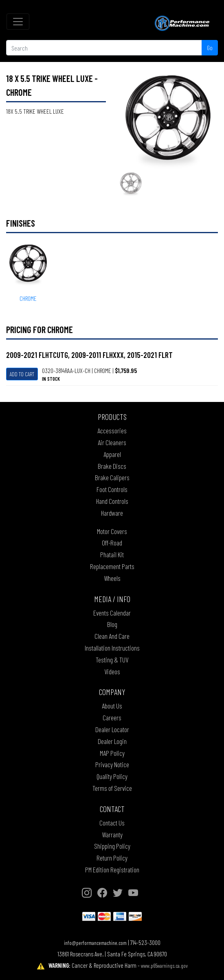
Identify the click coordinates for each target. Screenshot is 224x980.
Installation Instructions (112, 648)
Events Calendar (112, 613)
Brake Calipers (112, 477)
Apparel (112, 454)
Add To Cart (22, 374)
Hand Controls (112, 501)
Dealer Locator (112, 729)
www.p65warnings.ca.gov (164, 966)
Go (210, 47)
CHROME (28, 298)
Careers (112, 717)
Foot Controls (112, 489)
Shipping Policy (112, 846)
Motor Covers (112, 531)
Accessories (112, 430)
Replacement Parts (112, 566)
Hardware (112, 513)
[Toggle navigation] (18, 22)
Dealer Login (112, 741)
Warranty (112, 834)
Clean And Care (112, 636)
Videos (112, 671)
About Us (112, 706)
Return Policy (112, 858)
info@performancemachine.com (95, 943)
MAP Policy (112, 753)
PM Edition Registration (112, 870)
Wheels (112, 578)
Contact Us (112, 823)
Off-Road (112, 543)
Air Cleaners (112, 442)
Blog (112, 624)
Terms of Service (112, 788)
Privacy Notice (112, 764)
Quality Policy (112, 776)
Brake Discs (112, 466)
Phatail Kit (112, 554)
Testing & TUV (112, 660)
